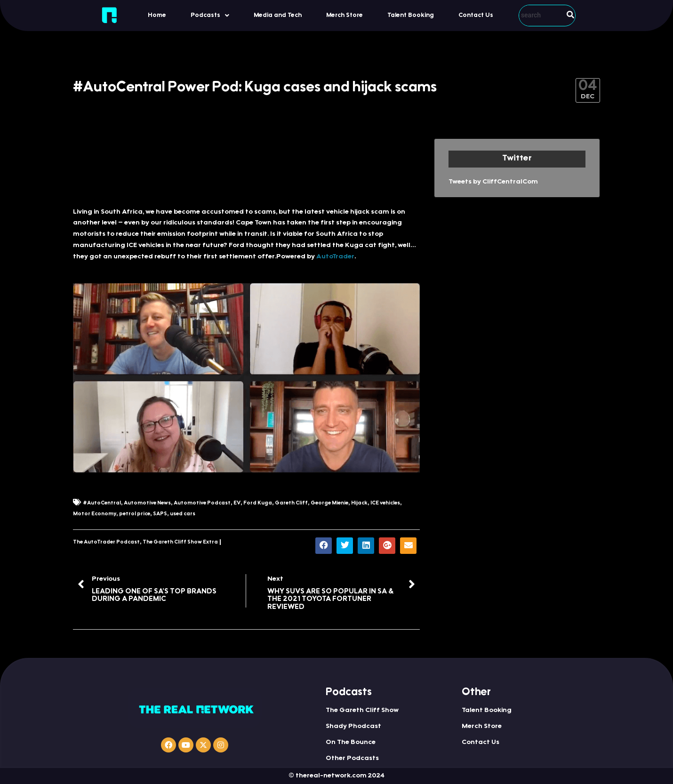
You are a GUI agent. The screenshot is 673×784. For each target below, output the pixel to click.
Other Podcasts (352, 759)
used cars (183, 514)
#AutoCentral (102, 503)
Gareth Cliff (291, 503)
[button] (210, 15)
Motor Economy (95, 514)
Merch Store (345, 15)
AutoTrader (335, 257)
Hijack (359, 503)
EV (237, 503)
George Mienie (329, 503)
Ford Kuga (258, 503)
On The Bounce (351, 743)
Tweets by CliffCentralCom (493, 182)
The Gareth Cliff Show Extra (180, 542)
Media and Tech (278, 15)
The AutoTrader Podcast (106, 542)
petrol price (135, 514)
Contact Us (476, 15)
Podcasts (210, 16)
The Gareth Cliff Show (362, 711)
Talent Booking (411, 15)
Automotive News (147, 503)
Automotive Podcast (202, 503)
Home (157, 15)
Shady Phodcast (353, 727)
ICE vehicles (385, 503)
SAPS (160, 514)
